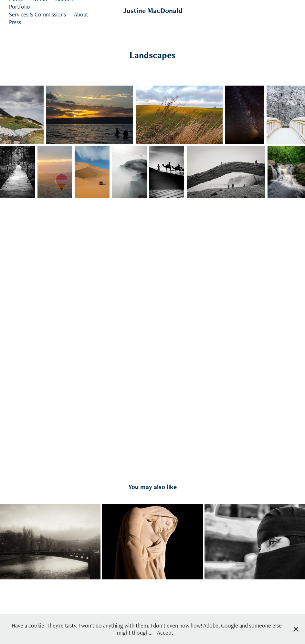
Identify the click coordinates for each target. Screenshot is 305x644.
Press (15, 22)
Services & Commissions (37, 14)
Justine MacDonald (153, 10)
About (81, 14)
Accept (165, 633)
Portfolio (20, 7)
